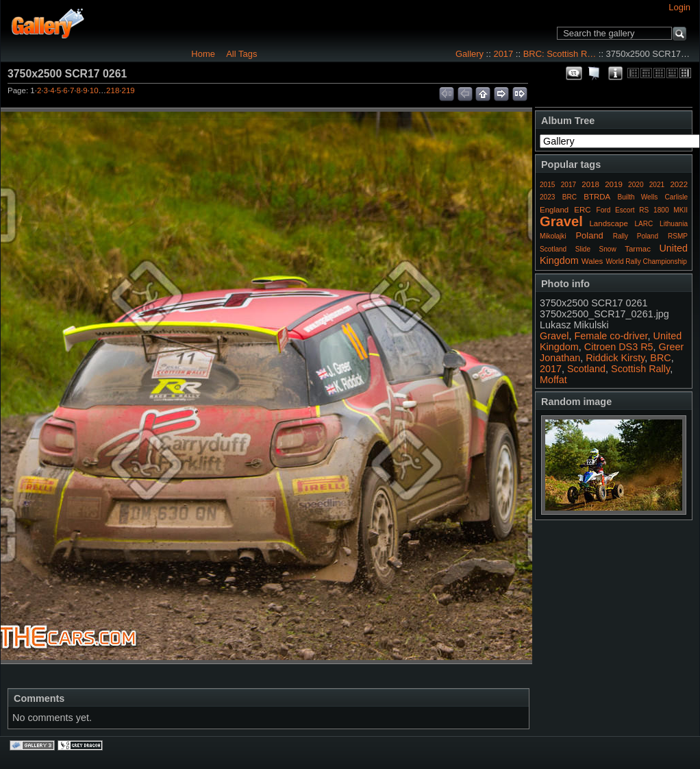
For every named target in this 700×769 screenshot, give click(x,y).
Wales (592, 261)
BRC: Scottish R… (560, 54)
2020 (636, 185)
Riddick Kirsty (615, 358)
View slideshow (595, 73)
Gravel (561, 221)
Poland (589, 235)
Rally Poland (636, 236)
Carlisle (676, 197)
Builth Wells (637, 197)
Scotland (553, 249)
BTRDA (597, 197)
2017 (503, 54)
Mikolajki (553, 236)
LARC (644, 224)
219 (128, 90)
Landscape (608, 223)
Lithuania (674, 224)
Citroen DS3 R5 (619, 347)
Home (203, 54)
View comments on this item (574, 73)
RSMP (678, 236)
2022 (679, 184)
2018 (590, 184)
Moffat (553, 380)
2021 (657, 185)
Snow (608, 249)
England (554, 210)
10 (94, 90)
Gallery (470, 54)
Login (679, 7)
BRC (570, 197)
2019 (614, 184)
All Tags (241, 54)
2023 (547, 197)
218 (113, 90)
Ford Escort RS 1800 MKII (642, 210)
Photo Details (615, 73)
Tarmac (638, 249)
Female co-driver (611, 336)
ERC (582, 210)
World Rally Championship (646, 261)
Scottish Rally (640, 369)
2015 (547, 185)
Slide (583, 249)
